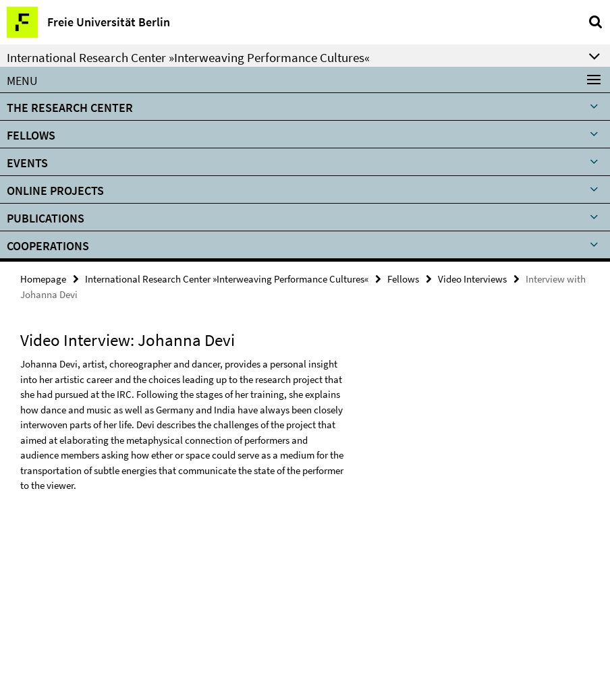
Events (27, 163)
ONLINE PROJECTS (55, 191)
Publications (46, 218)
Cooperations (48, 246)
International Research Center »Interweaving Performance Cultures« (227, 279)
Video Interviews (472, 279)
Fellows (31, 135)
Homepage (43, 279)
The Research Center (70, 108)
